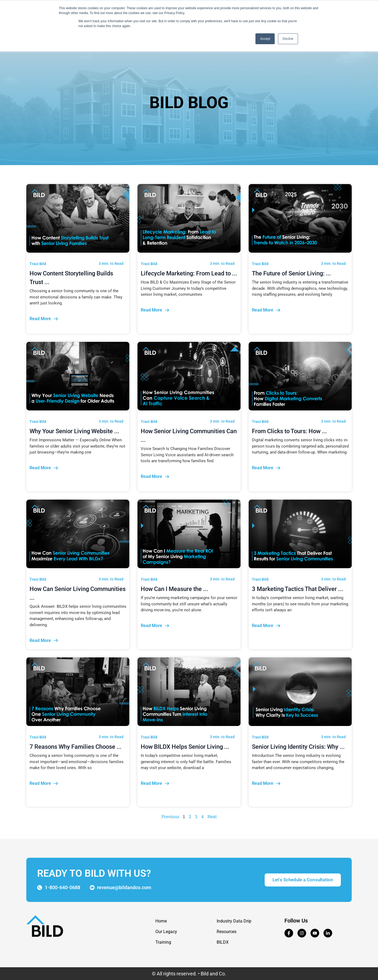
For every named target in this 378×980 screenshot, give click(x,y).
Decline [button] (288, 39)
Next (212, 816)
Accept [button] (265, 39)
